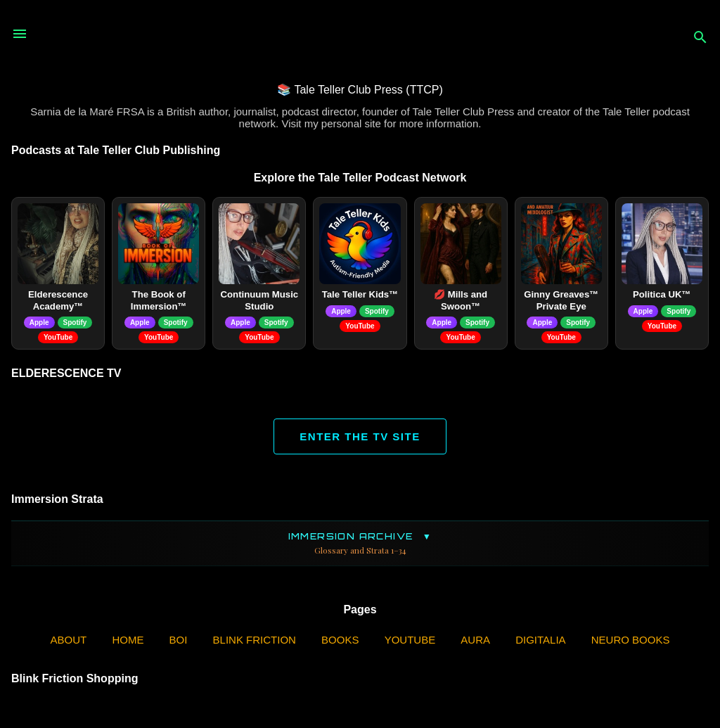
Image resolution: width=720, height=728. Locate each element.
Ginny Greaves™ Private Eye (561, 300)
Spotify (75, 323)
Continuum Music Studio (260, 300)
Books (340, 640)
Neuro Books (631, 640)
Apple (39, 323)
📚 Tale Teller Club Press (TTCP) (360, 90)
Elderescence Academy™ (58, 300)
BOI (179, 640)
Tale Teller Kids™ (360, 294)
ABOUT (69, 640)
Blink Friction (255, 640)
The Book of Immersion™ (159, 300)
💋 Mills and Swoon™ (461, 300)
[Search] (700, 38)
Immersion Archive (360, 543)
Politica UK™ (662, 294)
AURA (475, 640)
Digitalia (540, 640)
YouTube (58, 337)
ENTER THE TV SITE (360, 436)
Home (128, 640)
